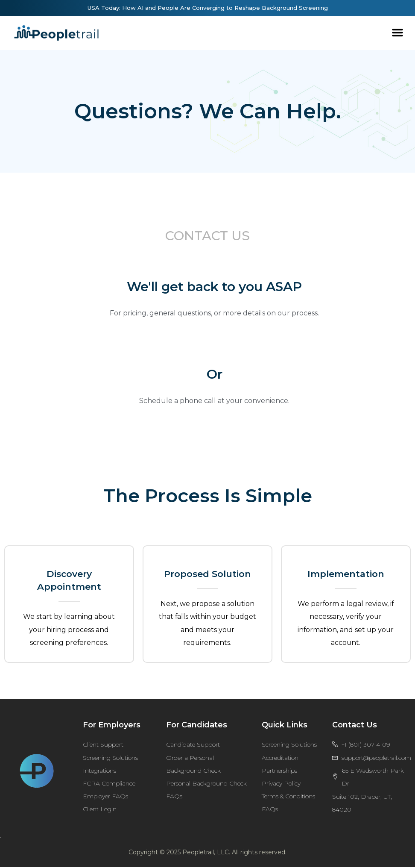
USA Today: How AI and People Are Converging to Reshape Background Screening (208, 8)
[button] (397, 32)
